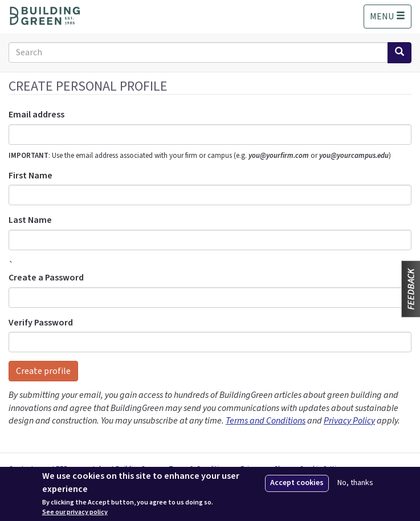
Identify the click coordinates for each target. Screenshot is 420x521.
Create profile (43, 371)
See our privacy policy (75, 512)
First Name (30, 176)
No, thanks (355, 483)
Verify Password (41, 323)
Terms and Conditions (266, 421)
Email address (36, 115)
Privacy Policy (349, 421)
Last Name (30, 220)
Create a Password (46, 278)
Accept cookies (297, 483)
